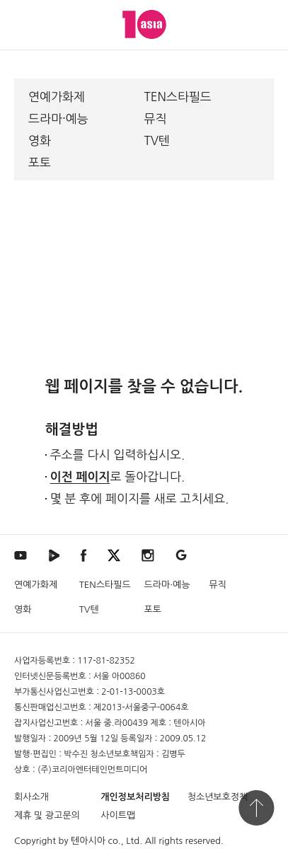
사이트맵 (118, 815)
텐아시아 (88, 841)
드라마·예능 (58, 118)
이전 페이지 (80, 477)
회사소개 (31, 797)
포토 (40, 162)
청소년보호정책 (218, 797)
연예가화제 (57, 97)
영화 (40, 140)
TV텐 (157, 140)
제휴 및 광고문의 (47, 815)
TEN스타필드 (178, 97)
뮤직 (156, 118)
